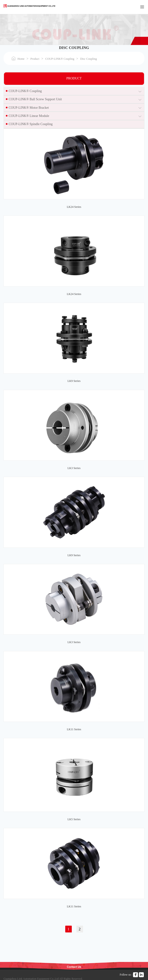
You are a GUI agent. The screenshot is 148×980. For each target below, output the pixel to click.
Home (21, 59)
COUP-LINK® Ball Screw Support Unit (35, 99)
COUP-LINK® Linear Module (29, 116)
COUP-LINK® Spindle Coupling (31, 124)
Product (35, 59)
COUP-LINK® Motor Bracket (29, 108)
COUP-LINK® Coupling (60, 59)
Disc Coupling (88, 59)
